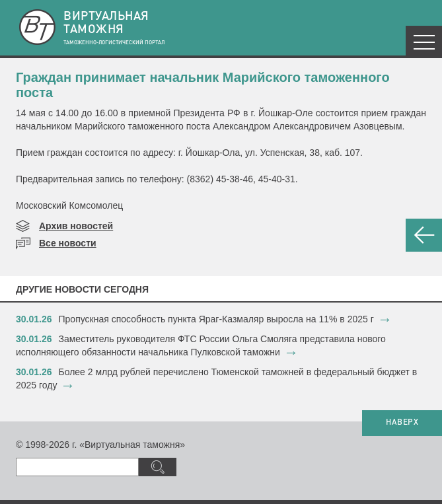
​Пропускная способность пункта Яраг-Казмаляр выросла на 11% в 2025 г (216, 319)
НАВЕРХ (402, 423)
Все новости (68, 243)
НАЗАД (424, 235)
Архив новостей (76, 226)
